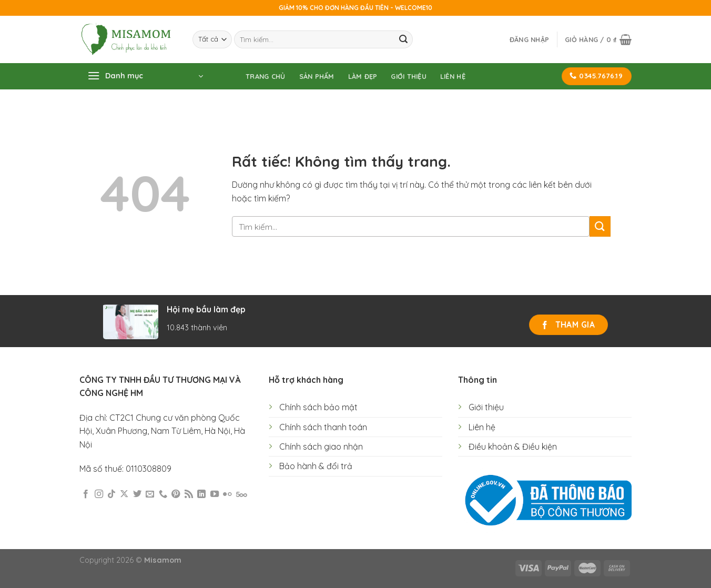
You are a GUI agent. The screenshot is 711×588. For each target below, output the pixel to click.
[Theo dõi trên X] (124, 494)
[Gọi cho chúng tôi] (163, 494)
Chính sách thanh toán (323, 427)
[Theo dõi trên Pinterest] (176, 494)
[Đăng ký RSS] (189, 494)
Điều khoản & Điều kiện (513, 447)
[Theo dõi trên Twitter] (137, 494)
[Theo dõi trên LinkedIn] (201, 494)
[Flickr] (227, 494)
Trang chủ (265, 76)
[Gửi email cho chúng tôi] (150, 494)
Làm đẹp (363, 76)
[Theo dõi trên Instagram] (99, 494)
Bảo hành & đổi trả (316, 466)
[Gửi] (403, 39)
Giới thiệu (409, 76)
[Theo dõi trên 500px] (242, 494)
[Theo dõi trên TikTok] (111, 494)
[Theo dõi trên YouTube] (215, 494)
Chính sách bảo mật (318, 407)
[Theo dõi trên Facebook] (86, 494)
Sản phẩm (317, 76)
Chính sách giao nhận (321, 447)
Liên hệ (453, 76)
